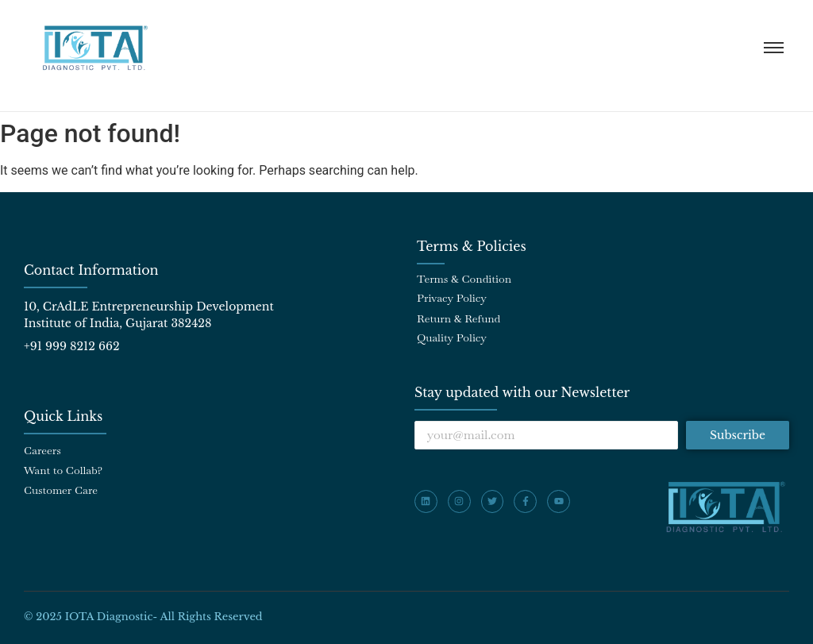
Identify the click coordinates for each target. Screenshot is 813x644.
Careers (42, 450)
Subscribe (738, 435)
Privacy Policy (452, 298)
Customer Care (61, 490)
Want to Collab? (63, 470)
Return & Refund (459, 318)
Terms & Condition (464, 279)
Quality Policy (452, 337)
